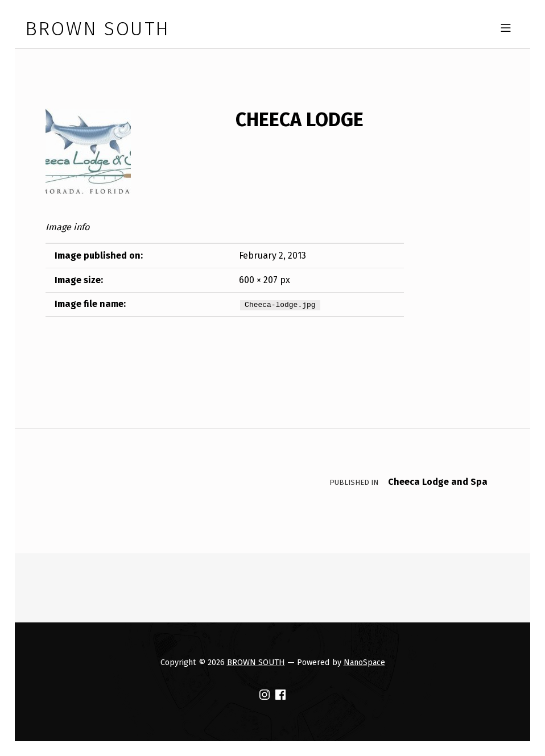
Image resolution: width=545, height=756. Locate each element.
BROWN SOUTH (256, 662)
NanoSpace (364, 662)
